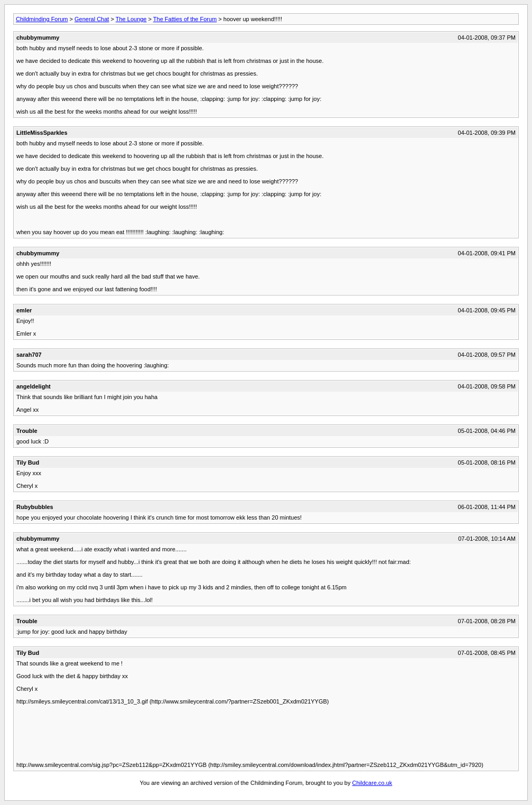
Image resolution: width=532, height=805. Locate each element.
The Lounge (131, 19)
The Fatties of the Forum (185, 19)
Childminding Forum (42, 19)
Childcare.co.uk (372, 783)
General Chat (92, 19)
